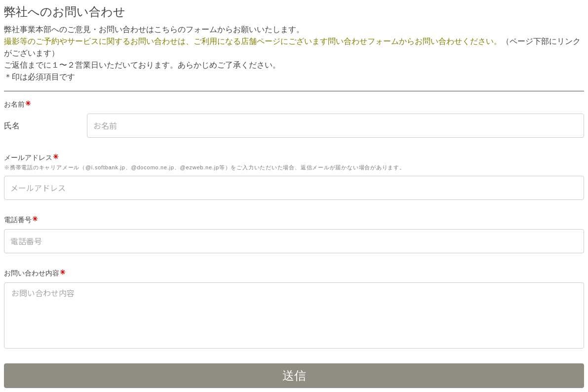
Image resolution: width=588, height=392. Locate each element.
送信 (294, 376)
